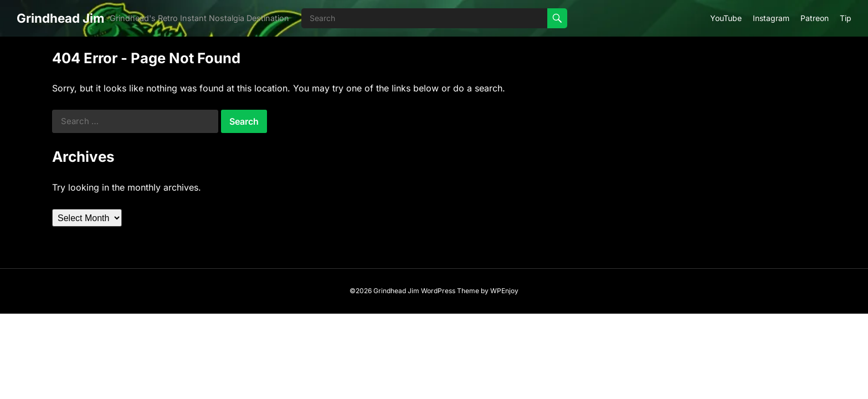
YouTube (726, 18)
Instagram (771, 18)
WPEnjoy (504, 291)
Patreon (815, 18)
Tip (846, 18)
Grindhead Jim (60, 18)
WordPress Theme (450, 291)
